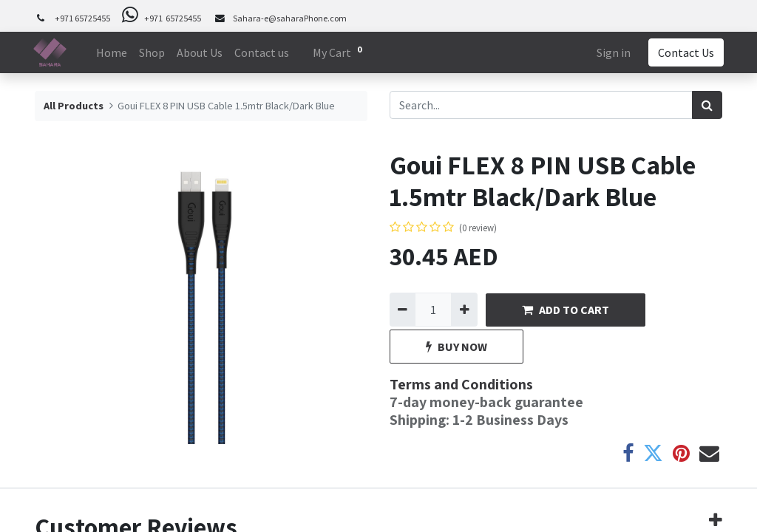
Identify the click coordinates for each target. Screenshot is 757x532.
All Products (74, 106)
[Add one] (464, 310)
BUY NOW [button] (456, 347)
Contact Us (685, 52)
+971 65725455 (82, 18)
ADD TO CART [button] (566, 310)
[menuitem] (113, 52)
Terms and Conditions (461, 384)
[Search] (707, 105)
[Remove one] (403, 310)
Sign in (612, 52)
